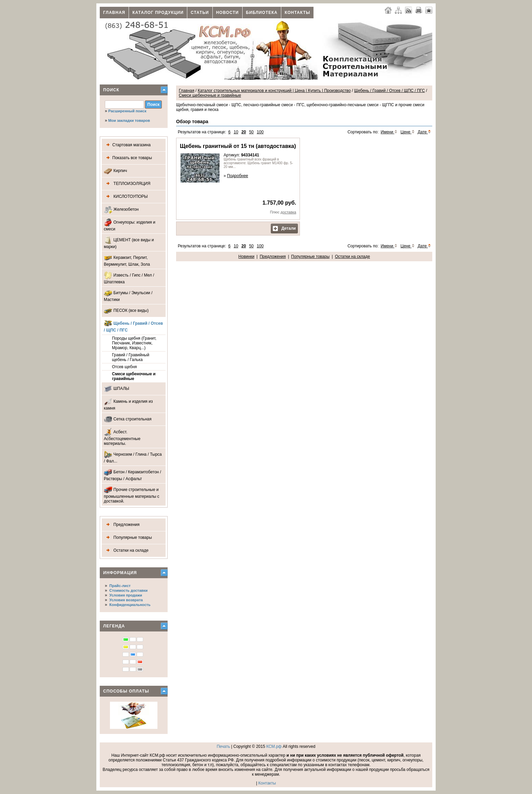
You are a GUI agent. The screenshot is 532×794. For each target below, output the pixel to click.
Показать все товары (128, 158)
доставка (288, 212)
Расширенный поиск (127, 111)
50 (251, 132)
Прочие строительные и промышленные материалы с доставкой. (132, 495)
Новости (227, 13)
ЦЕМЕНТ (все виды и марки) (129, 242)
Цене (408, 132)
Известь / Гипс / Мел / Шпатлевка (129, 278)
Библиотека (262, 13)
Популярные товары (128, 538)
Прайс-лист (120, 586)
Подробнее (237, 176)
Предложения (122, 525)
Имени (389, 132)
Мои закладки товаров (129, 120)
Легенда (114, 626)
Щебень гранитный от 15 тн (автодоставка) (238, 146)
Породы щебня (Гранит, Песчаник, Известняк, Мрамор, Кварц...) (134, 343)
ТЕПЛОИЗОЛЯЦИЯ (127, 184)
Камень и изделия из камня (128, 404)
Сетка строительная (128, 419)
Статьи (200, 13)
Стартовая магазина (127, 145)
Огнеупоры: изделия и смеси (130, 225)
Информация (120, 573)
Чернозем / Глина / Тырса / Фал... (133, 457)
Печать (223, 746)
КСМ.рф (274, 746)
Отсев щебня (124, 367)
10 (236, 132)
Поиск (111, 90)
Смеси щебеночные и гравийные (134, 376)
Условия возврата (126, 600)
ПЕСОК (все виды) (126, 311)
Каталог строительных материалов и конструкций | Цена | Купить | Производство (274, 91)
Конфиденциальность (130, 605)
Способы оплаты (126, 691)
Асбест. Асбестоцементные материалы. (122, 437)
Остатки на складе (126, 551)
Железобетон (121, 210)
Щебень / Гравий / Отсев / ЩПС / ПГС (133, 326)
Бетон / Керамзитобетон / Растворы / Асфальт (132, 475)
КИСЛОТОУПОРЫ (126, 197)
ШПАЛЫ (117, 389)
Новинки (246, 257)
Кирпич (115, 171)
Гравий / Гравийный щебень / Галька (131, 357)
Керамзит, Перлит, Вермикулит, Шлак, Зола (127, 260)
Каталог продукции (158, 13)
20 (243, 132)
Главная (114, 13)
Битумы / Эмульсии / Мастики (128, 295)
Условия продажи (126, 595)
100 (260, 132)
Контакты (297, 13)
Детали (284, 229)
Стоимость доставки (128, 590)
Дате (424, 132)
